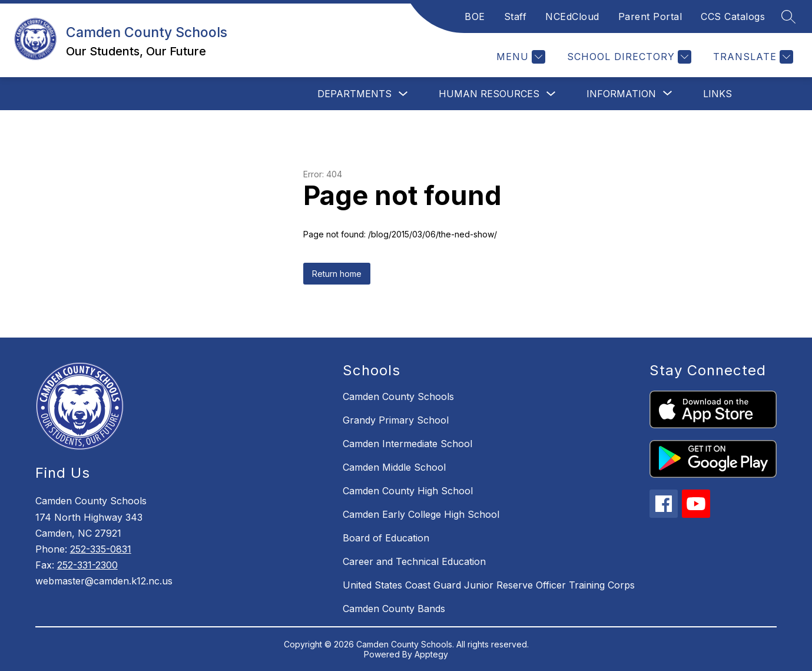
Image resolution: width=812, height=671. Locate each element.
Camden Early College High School (421, 514)
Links (717, 94)
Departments (354, 94)
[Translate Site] (752, 57)
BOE (475, 16)
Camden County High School (408, 491)
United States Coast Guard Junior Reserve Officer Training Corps (489, 585)
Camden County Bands (394, 609)
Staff (516, 16)
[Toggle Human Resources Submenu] (551, 94)
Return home (337, 274)
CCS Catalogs (733, 16)
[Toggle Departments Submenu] (403, 94)
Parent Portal (650, 16)
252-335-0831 (101, 549)
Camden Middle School (394, 467)
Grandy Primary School (396, 420)
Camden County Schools (398, 396)
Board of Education (386, 538)
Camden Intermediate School (407, 444)
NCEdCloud (572, 16)
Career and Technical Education (414, 561)
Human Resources (489, 94)
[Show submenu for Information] (621, 94)
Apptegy (431, 654)
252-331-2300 (87, 565)
